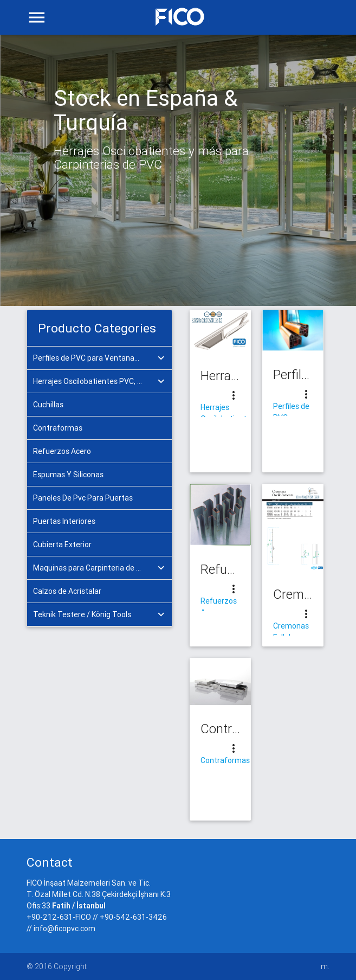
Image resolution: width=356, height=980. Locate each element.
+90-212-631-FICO (59, 917)
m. (325, 966)
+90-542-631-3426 (133, 917)
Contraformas (225, 760)
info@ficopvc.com (64, 928)
